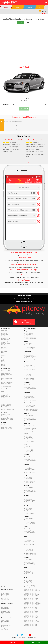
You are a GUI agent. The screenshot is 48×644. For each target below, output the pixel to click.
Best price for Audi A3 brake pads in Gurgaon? (13, 121)
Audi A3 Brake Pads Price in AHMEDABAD (32, 591)
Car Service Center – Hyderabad (30, 431)
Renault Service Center (6, 598)
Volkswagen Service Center (6, 614)
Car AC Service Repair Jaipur (29, 450)
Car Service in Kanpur (28, 477)
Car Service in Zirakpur (28, 580)
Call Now (12, 642)
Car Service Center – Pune (29, 575)
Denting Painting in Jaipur (29, 449)
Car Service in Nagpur (28, 529)
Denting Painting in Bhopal (29, 346)
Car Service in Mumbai (28, 518)
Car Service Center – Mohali (29, 513)
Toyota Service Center (5, 601)
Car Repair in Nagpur (28, 530)
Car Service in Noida (28, 539)
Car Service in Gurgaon (28, 416)
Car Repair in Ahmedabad (6, 405)
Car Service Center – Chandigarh (30, 359)
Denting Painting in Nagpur (29, 531)
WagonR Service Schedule (6, 371)
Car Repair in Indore (28, 437)
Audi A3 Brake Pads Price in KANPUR (31, 613)
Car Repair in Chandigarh (29, 355)
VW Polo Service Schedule (6, 384)
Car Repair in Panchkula (29, 551)
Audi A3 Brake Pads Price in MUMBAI (31, 618)
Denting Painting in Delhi (29, 377)
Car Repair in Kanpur (28, 479)
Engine (3, 360)
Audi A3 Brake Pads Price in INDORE (31, 607)
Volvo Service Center (5, 615)
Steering (3, 362)
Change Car (43, 13)
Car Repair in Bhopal (28, 345)
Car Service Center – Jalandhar (30, 462)
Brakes (3, 353)
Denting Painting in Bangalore (30, 336)
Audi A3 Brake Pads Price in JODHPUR (31, 611)
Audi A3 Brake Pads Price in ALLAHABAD (32, 592)
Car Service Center (5, 334)
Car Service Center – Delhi (29, 380)
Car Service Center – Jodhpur (29, 472)
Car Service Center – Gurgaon (30, 421)
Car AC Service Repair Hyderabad (30, 430)
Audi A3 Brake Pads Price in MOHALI (31, 616)
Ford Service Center (5, 593)
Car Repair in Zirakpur (28, 581)
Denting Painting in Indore (29, 439)
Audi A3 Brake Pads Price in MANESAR (31, 615)
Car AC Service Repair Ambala (7, 429)
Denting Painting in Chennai (29, 367)
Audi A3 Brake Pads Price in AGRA (30, 589)
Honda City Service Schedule (7, 381)
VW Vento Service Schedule (6, 385)
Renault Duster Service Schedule (7, 382)
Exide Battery (4, 347)
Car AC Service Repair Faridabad (30, 389)
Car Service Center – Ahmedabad (8, 409)
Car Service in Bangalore (29, 333)
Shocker (3, 356)
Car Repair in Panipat (28, 561)
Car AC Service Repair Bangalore (30, 337)
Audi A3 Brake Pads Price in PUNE (30, 624)
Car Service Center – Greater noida (31, 410)
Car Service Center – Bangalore (30, 338)
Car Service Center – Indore (29, 441)
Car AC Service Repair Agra (6, 398)
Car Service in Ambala (5, 425)
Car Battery (3, 346)
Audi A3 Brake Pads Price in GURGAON (31, 605)
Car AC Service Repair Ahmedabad (8, 408)
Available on (24, 322)
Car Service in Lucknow (28, 488)
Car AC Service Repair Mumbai (30, 522)
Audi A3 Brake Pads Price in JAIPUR (31, 609)
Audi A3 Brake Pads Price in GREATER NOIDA (32, 604)
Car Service (3, 336)
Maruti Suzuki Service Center (7, 597)
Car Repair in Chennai (28, 365)
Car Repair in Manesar (28, 499)
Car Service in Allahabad (6, 414)
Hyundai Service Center (6, 596)
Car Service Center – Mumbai (30, 524)
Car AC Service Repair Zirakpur (30, 584)
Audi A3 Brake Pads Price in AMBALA (31, 593)
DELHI (21, 140)
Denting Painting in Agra (6, 397)
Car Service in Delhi (28, 374)
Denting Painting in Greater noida (30, 408)
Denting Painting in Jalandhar (30, 459)
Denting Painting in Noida (29, 542)
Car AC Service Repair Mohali (30, 512)
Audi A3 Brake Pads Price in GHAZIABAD (32, 602)
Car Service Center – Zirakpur (30, 585)
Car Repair (3, 337)
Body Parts (3, 364)
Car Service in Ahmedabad (6, 404)
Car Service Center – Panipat (29, 565)
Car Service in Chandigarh (29, 354)
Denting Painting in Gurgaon (29, 418)
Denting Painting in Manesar (29, 500)
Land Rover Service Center (6, 610)
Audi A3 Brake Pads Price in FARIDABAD (32, 601)
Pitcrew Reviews (24, 136)
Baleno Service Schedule (6, 376)
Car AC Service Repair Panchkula (30, 553)
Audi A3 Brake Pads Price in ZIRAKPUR (31, 626)
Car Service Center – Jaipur (29, 452)
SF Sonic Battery (4, 350)
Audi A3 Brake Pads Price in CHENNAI (31, 598)
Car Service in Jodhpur (28, 467)
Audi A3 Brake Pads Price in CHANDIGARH (32, 597)
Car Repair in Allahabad (6, 416)
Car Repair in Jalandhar (28, 458)
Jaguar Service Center (5, 609)
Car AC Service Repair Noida (29, 543)
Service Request (4, 331)
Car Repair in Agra (5, 395)
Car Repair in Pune (28, 571)
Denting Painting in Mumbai (29, 521)
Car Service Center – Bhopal (29, 349)
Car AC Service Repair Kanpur (30, 481)
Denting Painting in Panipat (29, 562)
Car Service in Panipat (28, 560)
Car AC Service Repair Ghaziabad (30, 399)
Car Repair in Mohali (28, 510)
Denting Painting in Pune (29, 573)
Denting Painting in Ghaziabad (30, 398)
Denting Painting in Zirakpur (29, 583)
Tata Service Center (5, 600)
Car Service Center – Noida (29, 544)
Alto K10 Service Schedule (6, 372)
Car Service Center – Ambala (7, 430)
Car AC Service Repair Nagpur (30, 533)
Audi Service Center (5, 606)
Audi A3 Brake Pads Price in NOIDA (31, 620)
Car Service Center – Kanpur (29, 482)
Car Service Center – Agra (6, 399)
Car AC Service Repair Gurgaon (30, 419)
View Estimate (36, 642)
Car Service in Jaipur (28, 446)
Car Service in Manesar (28, 498)
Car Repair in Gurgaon (28, 417)
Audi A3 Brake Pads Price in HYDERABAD (32, 606)
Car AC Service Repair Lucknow (30, 492)
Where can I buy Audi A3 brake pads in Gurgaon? (14, 129)
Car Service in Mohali (28, 508)
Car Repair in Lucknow (28, 489)
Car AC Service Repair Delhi (29, 378)
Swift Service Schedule (5, 373)
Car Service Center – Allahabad (7, 420)
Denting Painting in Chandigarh (30, 356)
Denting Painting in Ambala (6, 427)
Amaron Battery (4, 349)
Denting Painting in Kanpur (29, 480)
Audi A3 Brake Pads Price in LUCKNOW (31, 614)
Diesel (28, 22)
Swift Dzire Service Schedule (7, 375)
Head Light (3, 358)
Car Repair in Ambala (5, 426)
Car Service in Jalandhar (29, 457)
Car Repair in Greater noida (29, 407)
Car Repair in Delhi (28, 376)
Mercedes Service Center (6, 611)
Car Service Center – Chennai (30, 369)
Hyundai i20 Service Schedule (7, 378)
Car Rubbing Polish (5, 342)
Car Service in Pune (28, 570)
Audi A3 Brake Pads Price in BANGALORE (32, 594)
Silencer (3, 363)
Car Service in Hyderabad (29, 426)
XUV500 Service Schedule (6, 386)
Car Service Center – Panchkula (30, 555)
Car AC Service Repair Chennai (30, 368)
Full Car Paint (4, 345)
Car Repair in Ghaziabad (29, 396)
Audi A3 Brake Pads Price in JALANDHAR (32, 610)
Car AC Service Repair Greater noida (31, 409)
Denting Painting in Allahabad (7, 417)
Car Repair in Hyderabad (29, 427)
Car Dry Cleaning (4, 341)
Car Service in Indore (28, 436)
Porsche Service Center (6, 612)
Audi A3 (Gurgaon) (24, 98)
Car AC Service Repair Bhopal (30, 347)
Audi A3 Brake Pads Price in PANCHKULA (32, 622)
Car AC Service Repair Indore (29, 440)
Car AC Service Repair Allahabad (7, 418)
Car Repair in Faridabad (29, 386)
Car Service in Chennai (28, 364)
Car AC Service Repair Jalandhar (30, 461)
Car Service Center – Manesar (30, 503)
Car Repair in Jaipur (28, 448)
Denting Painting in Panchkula (30, 552)
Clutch (3, 354)
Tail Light (3, 359)
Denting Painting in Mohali (29, 511)
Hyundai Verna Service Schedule (7, 380)
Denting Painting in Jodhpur (29, 470)
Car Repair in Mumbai (28, 520)
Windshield (3, 365)
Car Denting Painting (5, 340)
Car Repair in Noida (28, 540)
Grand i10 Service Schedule (6, 377)
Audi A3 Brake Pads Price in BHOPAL (31, 596)
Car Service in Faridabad (29, 385)
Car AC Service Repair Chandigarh (30, 358)
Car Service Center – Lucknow (30, 493)
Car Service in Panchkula (29, 549)
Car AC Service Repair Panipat (30, 563)
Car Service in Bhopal (28, 344)
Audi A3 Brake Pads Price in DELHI (31, 600)
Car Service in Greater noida (29, 405)
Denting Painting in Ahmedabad (7, 407)
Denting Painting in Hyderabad (30, 428)
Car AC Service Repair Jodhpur (30, 471)
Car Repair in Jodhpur (28, 468)
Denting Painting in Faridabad (30, 387)
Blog (2, 332)
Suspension (4, 355)
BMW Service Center (5, 607)
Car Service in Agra (5, 394)
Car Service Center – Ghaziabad (30, 400)
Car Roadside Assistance (6, 344)
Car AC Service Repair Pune (29, 574)
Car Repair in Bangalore (29, 335)
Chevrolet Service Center (6, 592)
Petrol (20, 22)
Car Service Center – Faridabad (30, 390)
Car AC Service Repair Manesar (30, 502)
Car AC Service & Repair (6, 338)
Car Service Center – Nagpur (29, 534)
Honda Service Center (5, 594)
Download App (4, 333)
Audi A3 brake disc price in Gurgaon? (11, 125)
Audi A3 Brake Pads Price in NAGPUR (31, 619)
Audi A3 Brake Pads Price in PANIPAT (31, 623)
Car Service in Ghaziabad (29, 395)
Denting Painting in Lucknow (29, 490)
